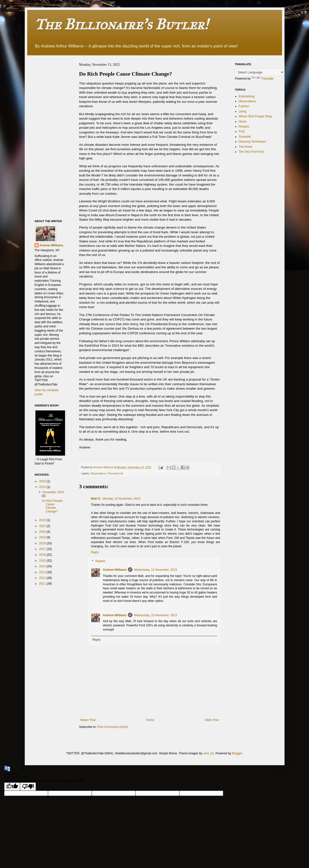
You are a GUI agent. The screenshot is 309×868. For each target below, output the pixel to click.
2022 (43, 520)
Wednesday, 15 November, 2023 (155, 570)
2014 (43, 566)
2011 (43, 584)
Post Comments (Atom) (113, 727)
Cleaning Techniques (252, 142)
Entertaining (247, 96)
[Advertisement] (54, 137)
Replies (100, 561)
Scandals (245, 137)
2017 (43, 549)
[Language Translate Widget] (260, 72)
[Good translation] (12, 787)
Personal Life (115, 473)
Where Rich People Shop (255, 116)
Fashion (244, 106)
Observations (98, 473)
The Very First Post (251, 152)
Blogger (237, 753)
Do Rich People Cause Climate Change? (52, 506)
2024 (43, 481)
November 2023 (53, 492)
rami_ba (208, 753)
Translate (262, 79)
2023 (43, 487)
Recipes (244, 127)
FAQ (242, 131)
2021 (43, 526)
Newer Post (88, 720)
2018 (43, 543)
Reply (95, 552)
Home (150, 720)
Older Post (212, 720)
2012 (43, 578)
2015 (43, 561)
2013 (43, 572)
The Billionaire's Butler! (121, 24)
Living (243, 111)
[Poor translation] (28, 787)
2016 (43, 555)
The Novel (246, 147)
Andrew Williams (115, 570)
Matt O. (96, 499)
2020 (43, 532)
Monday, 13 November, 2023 (121, 499)
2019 (43, 537)
